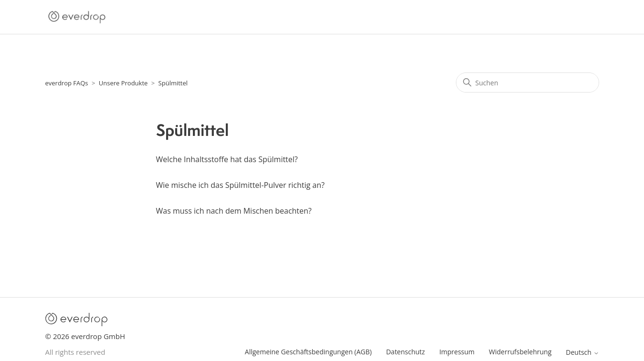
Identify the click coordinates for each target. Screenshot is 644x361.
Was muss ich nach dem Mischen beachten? (234, 211)
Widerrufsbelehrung (520, 352)
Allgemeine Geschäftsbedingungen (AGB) (308, 352)
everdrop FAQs (67, 83)
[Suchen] (528, 83)
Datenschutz (406, 352)
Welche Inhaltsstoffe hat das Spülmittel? (227, 159)
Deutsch (582, 352)
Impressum (457, 352)
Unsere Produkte (123, 83)
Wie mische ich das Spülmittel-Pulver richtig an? (240, 185)
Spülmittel (173, 83)
